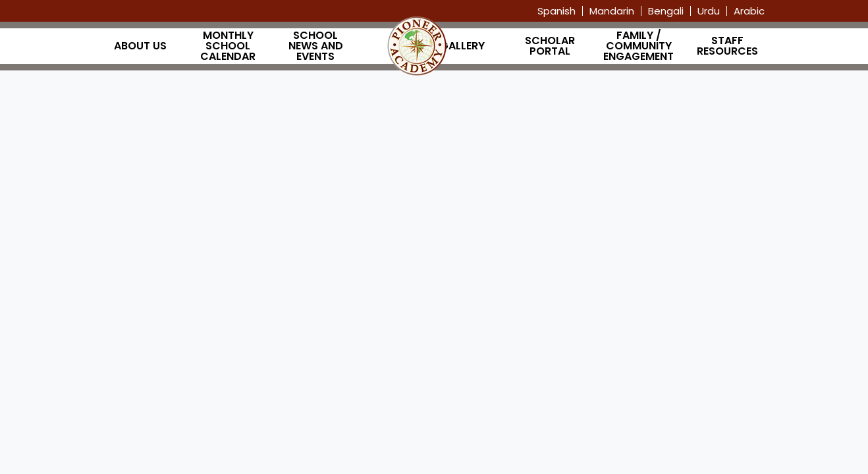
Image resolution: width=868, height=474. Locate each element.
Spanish (556, 11)
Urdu (709, 11)
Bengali (666, 11)
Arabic (749, 11)
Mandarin (612, 11)
